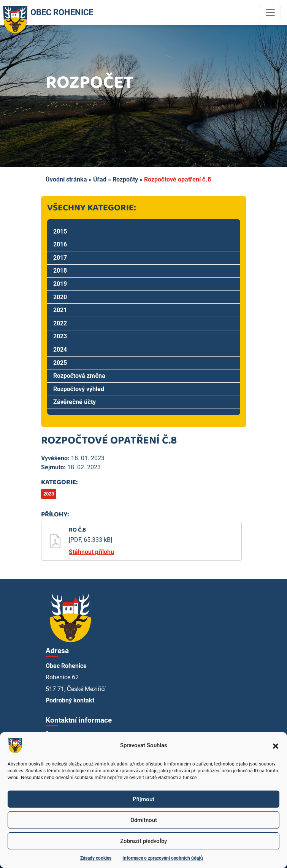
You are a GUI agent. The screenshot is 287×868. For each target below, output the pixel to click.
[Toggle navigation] (270, 13)
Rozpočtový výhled (79, 389)
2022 (60, 323)
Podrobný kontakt (70, 700)
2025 (60, 363)
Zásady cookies (96, 858)
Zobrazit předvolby (144, 841)
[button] (276, 745)
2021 (60, 310)
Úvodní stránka (66, 179)
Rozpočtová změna (79, 376)
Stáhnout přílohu (91, 552)
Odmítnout (144, 820)
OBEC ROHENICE (47, 13)
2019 (60, 284)
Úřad (100, 179)
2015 (60, 231)
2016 (60, 244)
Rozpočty (125, 179)
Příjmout (144, 799)
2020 (60, 297)
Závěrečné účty (75, 402)
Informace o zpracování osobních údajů (163, 858)
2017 (60, 258)
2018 (60, 271)
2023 (60, 336)
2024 (60, 350)
